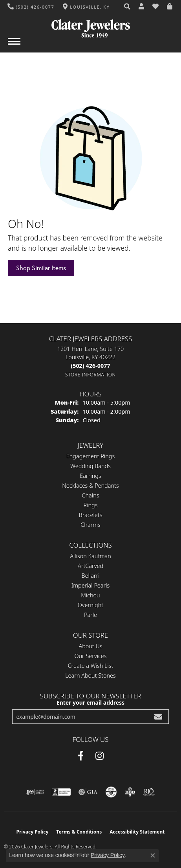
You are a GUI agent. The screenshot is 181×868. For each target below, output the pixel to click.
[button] (128, 7)
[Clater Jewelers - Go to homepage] (91, 26)
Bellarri (90, 576)
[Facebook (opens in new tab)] (81, 756)
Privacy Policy (33, 832)
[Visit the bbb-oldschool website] (130, 792)
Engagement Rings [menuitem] (90, 456)
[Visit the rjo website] (149, 792)
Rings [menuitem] (91, 505)
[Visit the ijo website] (35, 792)
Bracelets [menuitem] (91, 515)
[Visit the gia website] (88, 792)
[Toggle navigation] (14, 45)
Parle (90, 615)
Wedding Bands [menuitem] (90, 466)
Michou (90, 595)
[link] (31, 7)
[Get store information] (90, 375)
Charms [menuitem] (90, 525)
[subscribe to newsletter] (158, 717)
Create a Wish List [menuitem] (91, 666)
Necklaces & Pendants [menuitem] (90, 486)
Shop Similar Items (41, 268)
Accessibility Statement (137, 832)
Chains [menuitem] (91, 495)
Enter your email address (90, 703)
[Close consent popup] (153, 855)
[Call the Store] (90, 366)
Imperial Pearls (91, 585)
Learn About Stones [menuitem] (90, 675)
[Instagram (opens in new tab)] (100, 756)
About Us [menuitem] (90, 646)
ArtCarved (90, 566)
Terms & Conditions (79, 832)
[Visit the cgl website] (111, 792)
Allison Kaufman (90, 556)
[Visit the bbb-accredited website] (61, 792)
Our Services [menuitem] (90, 656)
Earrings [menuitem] (90, 476)
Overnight (90, 605)
